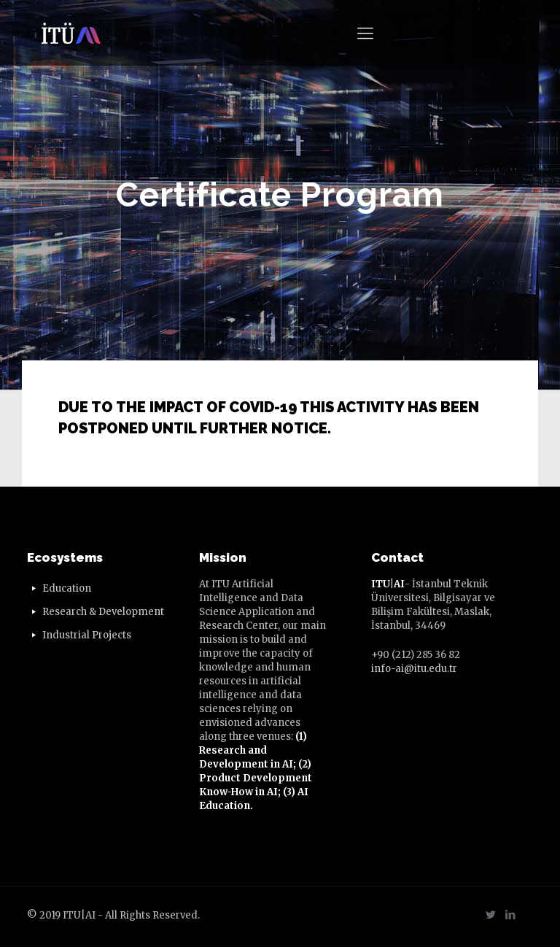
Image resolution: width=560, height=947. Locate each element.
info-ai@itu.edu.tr (414, 669)
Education (67, 588)
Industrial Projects (87, 635)
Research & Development (103, 612)
